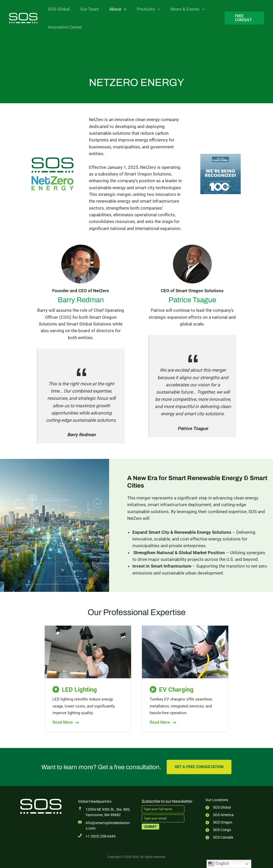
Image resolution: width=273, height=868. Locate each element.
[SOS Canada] (219, 837)
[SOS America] (220, 815)
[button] (120, 9)
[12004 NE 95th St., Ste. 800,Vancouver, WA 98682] (104, 812)
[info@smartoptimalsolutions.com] (105, 826)
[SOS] (23, 18)
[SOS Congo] (218, 830)
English (219, 864)
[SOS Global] (218, 807)
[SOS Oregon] (219, 822)
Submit (150, 826)
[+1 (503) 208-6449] (97, 836)
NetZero (97, 120)
